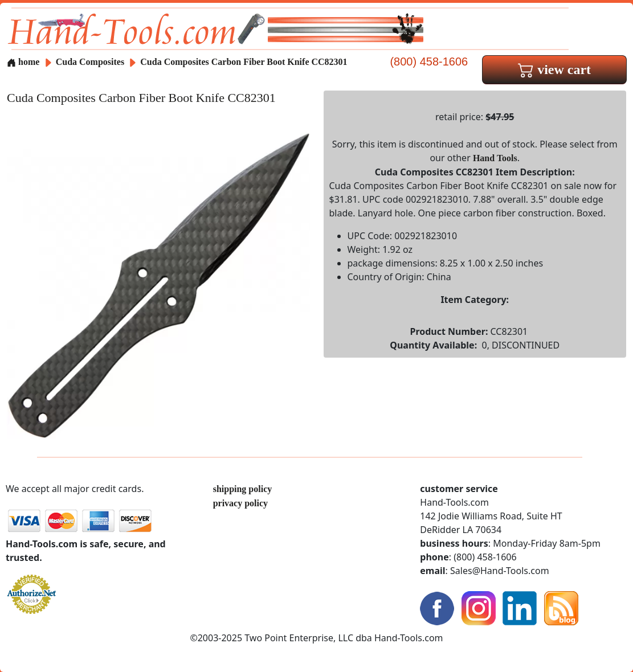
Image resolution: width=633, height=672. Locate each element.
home (23, 62)
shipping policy (243, 489)
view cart (554, 69)
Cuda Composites (91, 62)
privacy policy (240, 503)
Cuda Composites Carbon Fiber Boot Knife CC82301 (244, 62)
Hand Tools (495, 158)
